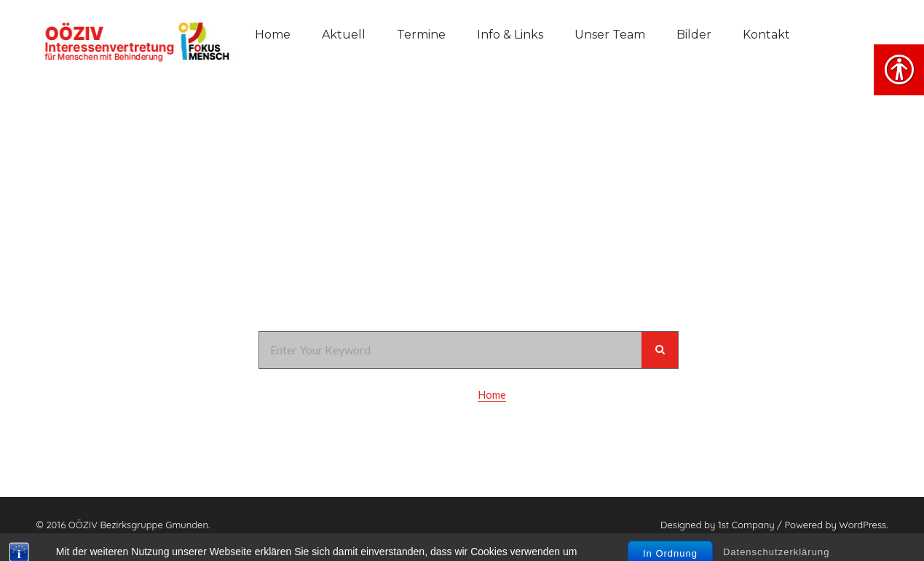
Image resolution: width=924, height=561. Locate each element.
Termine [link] (421, 35)
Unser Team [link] (610, 35)
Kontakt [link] (766, 35)
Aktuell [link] (344, 35)
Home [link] (273, 35)
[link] (135, 40)
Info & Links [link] (510, 35)
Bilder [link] (694, 35)
